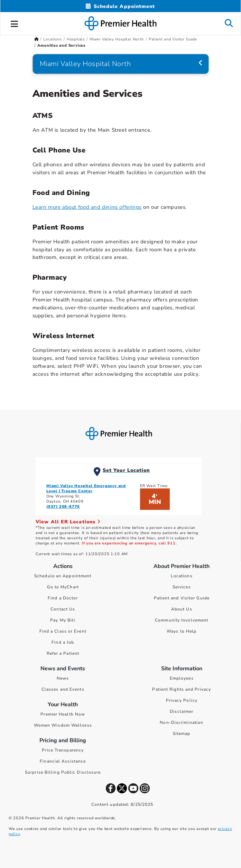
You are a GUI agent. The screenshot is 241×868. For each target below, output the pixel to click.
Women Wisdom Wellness (63, 725)
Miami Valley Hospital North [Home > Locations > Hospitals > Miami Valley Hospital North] (117, 39)
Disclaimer (182, 711)
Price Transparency (63, 750)
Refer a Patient (63, 653)
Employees (182, 678)
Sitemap (182, 734)
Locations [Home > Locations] (52, 39)
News (63, 678)
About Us (182, 609)
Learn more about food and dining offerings (87, 207)
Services (182, 587)
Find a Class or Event (63, 631)
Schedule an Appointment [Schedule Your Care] (63, 576)
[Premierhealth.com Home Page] (36, 39)
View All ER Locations (68, 522)
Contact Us (63, 609)
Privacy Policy (182, 700)
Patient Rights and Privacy (182, 689)
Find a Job (63, 642)
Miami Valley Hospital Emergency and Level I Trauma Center (86, 488)
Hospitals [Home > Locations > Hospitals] (76, 39)
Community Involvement (182, 620)
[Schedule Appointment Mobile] (120, 6)
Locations (182, 576)
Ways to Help (182, 631)
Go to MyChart (63, 587)
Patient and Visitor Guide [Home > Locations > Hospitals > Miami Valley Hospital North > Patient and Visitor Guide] (173, 39)
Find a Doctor (63, 598)
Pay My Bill (63, 620)
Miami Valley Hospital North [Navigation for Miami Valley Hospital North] (85, 64)
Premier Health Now (63, 714)
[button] (15, 23)
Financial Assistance (63, 761)
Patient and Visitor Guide (182, 598)
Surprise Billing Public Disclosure (63, 772)
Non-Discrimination (182, 722)
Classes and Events (63, 689)
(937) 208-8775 (63, 507)
